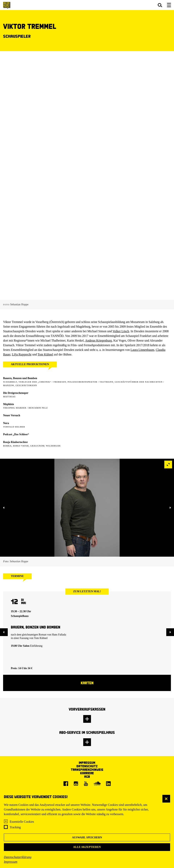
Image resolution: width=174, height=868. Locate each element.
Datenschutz (87, 766)
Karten (87, 683)
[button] (160, 5)
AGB (87, 777)
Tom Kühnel (45, 354)
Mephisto (9, 404)
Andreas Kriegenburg (99, 340)
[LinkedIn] (108, 784)
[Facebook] (66, 784)
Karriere (87, 773)
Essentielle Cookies (22, 822)
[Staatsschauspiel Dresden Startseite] (7, 5)
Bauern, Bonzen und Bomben (20, 378)
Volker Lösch (121, 331)
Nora (6, 423)
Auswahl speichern (87, 838)
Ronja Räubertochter (15, 442)
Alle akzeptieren (87, 847)
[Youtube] (86, 784)
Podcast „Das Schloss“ (16, 434)
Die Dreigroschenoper (16, 393)
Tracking (15, 827)
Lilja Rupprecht (22, 354)
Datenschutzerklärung (18, 857)
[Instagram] (76, 784)
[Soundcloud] (97, 784)
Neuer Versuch (12, 415)
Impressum (11, 862)
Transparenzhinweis (87, 770)
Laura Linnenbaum (142, 350)
